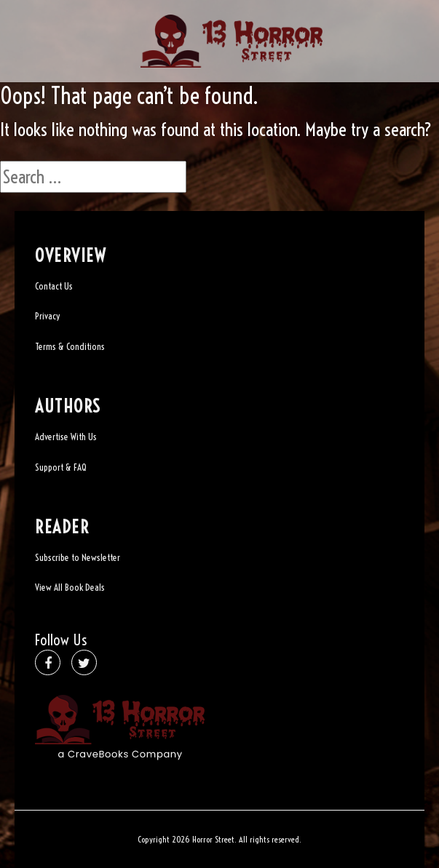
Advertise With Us (66, 437)
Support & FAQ (61, 467)
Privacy (47, 316)
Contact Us (54, 286)
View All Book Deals (70, 587)
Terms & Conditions (70, 346)
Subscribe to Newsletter (78, 557)
